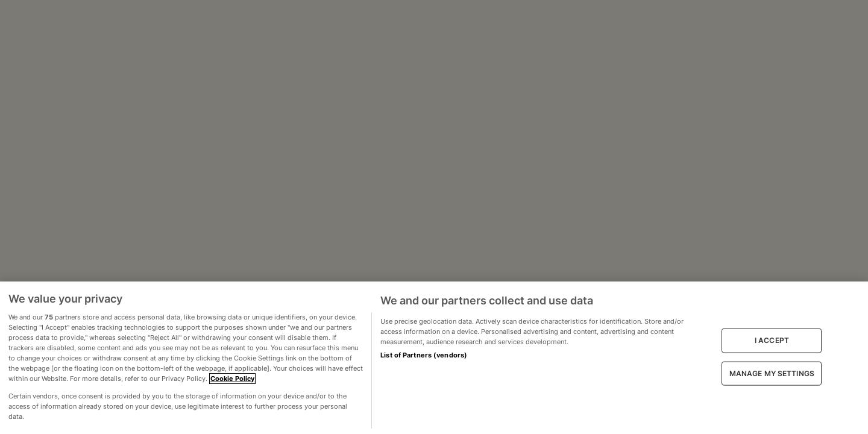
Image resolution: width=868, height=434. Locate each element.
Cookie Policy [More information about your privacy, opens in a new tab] (232, 379)
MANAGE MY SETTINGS (772, 373)
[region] (434, 358)
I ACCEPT (772, 340)
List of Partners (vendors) (424, 355)
